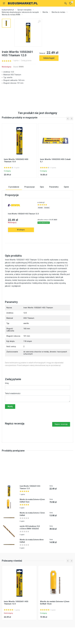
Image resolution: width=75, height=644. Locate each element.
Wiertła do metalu (58, 12)
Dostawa (47, 208)
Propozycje (29, 187)
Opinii (66, 187)
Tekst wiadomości (13, 393)
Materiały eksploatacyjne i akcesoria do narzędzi (20, 12)
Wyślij (10, 406)
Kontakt (40, 208)
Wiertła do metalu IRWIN (11, 15)
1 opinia (16, 61)
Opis (42, 187)
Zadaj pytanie (26, 61)
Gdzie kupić (49, 58)
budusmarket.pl (8, 10)
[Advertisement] (56, 74)
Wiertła (45, 12)
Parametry (54, 187)
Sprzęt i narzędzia (24, 10)
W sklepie (21, 230)
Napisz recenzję (61, 424)
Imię (7, 383)
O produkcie (14, 187)
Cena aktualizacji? (44, 223)
